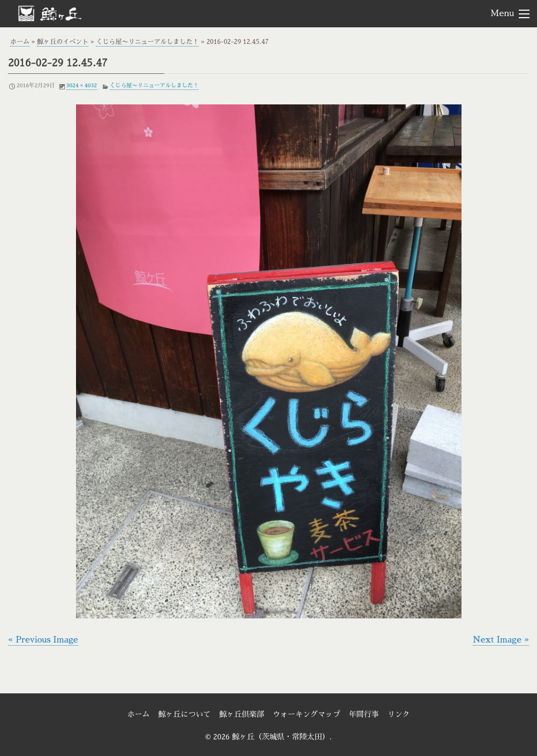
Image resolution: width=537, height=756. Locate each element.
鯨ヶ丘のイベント (63, 42)
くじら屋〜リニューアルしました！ (147, 42)
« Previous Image (43, 640)
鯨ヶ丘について (185, 714)
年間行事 (364, 714)
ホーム (20, 42)
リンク (399, 714)
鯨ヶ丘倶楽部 (242, 714)
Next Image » (501, 640)
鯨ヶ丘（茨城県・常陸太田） (67, 13)
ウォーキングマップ (307, 714)
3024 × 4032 (82, 85)
